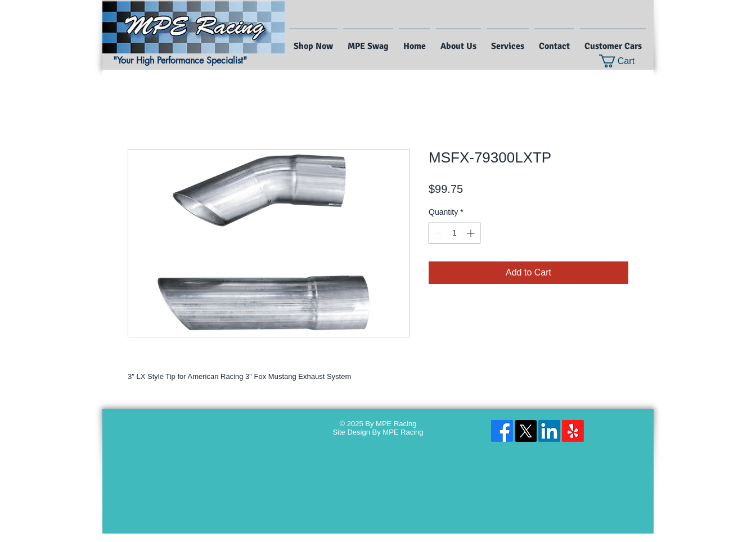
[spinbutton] (454, 233)
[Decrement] (437, 233)
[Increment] (472, 233)
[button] (624, 61)
